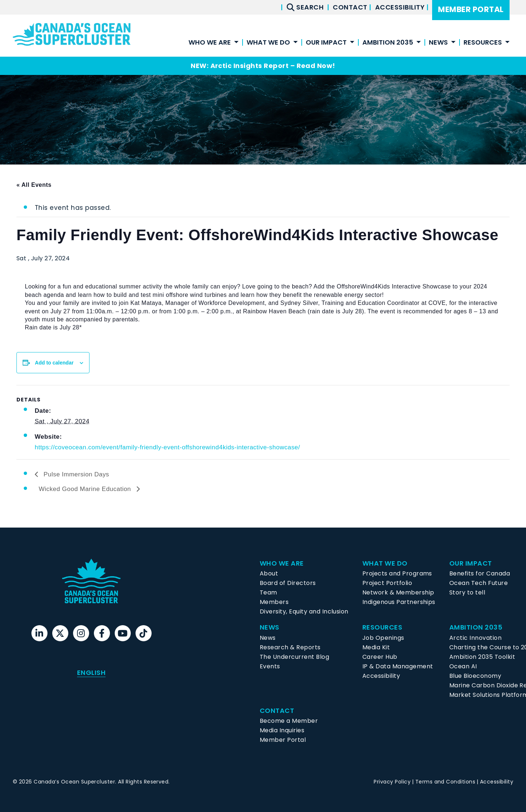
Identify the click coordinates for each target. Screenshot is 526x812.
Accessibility (401, 7)
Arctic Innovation (475, 638)
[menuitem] (91, 673)
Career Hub (380, 657)
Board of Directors (288, 583)
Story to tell (467, 592)
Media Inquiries (282, 730)
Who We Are (210, 43)
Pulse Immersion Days (75, 474)
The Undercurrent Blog (294, 657)
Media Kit (376, 647)
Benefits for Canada (480, 573)
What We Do (268, 43)
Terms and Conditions (445, 782)
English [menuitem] (91, 673)
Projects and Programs (397, 573)
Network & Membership (398, 592)
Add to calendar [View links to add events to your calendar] (54, 363)
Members (274, 602)
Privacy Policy (392, 782)
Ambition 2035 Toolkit (482, 657)
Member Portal (471, 9)
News (438, 43)
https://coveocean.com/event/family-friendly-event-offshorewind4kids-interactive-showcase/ (167, 447)
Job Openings (383, 638)
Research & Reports (290, 647)
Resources (483, 43)
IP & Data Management (398, 666)
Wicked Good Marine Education (86, 489)
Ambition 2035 (388, 43)
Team (268, 592)
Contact (351, 7)
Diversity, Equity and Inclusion (304, 611)
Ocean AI (463, 666)
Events (270, 666)
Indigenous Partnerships (399, 602)
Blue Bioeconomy (475, 676)
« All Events (34, 185)
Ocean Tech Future (479, 583)
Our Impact (326, 43)
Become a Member (289, 721)
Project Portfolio (387, 583)
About (269, 573)
